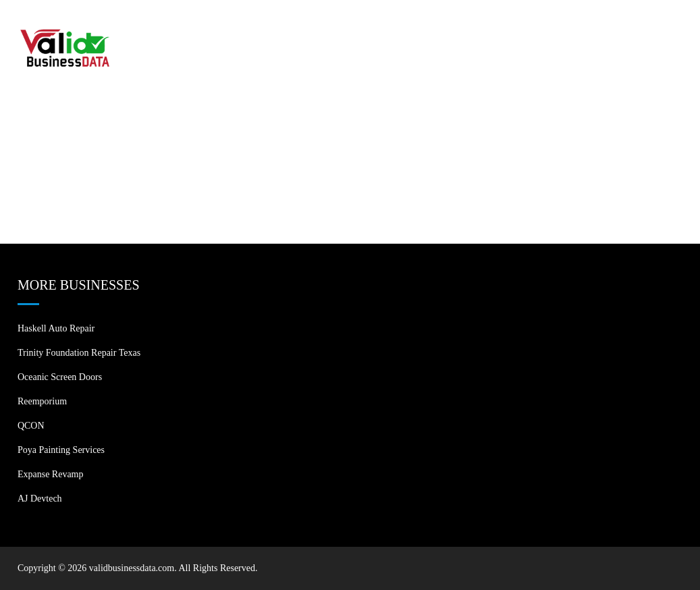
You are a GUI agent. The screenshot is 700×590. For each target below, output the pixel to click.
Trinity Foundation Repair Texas (79, 353)
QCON (31, 426)
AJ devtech (40, 499)
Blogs (573, 27)
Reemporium (42, 401)
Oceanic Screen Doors (60, 377)
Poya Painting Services (61, 450)
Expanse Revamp (51, 474)
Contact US (641, 27)
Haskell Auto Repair (56, 328)
